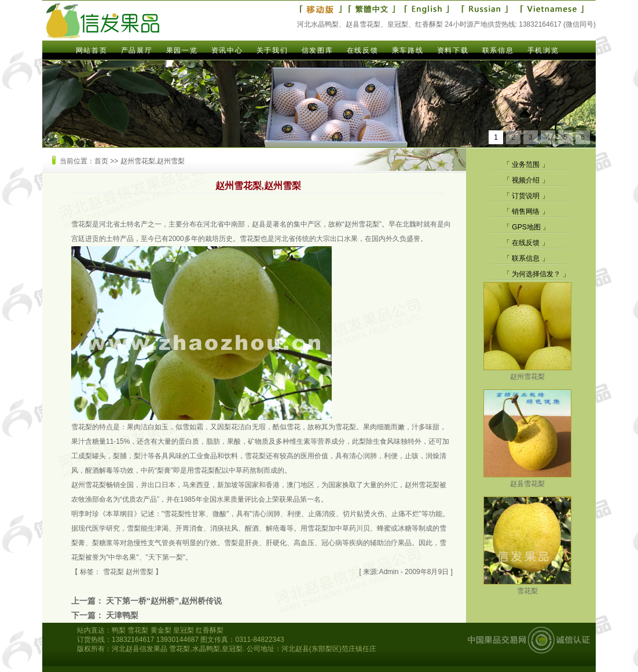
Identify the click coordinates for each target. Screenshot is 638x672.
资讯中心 (227, 50)
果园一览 (182, 50)
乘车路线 (408, 50)
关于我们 (272, 50)
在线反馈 (362, 50)
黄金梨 (161, 630)
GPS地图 (526, 227)
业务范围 (526, 165)
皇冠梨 (184, 630)
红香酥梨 (210, 630)
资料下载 (453, 50)
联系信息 (498, 50)
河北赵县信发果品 (140, 649)
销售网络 (526, 211)
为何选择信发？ (536, 274)
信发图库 (317, 50)
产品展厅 (137, 50)
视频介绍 (526, 180)
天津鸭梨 (122, 615)
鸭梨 (119, 630)
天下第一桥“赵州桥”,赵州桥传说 (164, 601)
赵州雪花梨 (527, 372)
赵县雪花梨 (527, 479)
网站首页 (91, 50)
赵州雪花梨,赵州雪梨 (153, 161)
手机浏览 (543, 50)
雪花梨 (527, 587)
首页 (101, 161)
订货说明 (526, 196)
